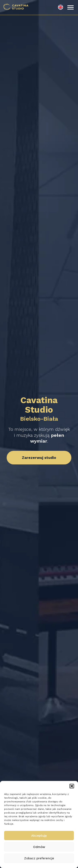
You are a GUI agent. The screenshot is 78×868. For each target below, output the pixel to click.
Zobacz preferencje (39, 858)
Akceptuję (39, 836)
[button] (72, 786)
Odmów (39, 847)
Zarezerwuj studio (39, 458)
